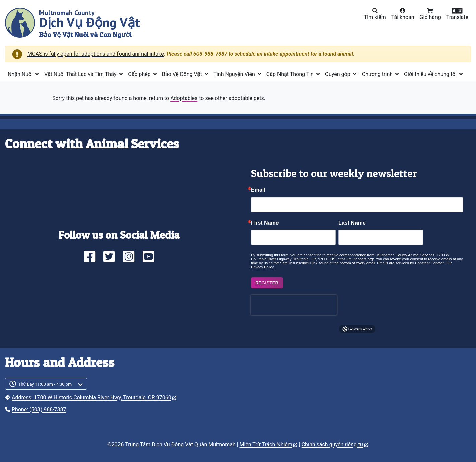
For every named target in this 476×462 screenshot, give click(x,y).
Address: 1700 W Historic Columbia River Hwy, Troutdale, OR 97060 (94, 398)
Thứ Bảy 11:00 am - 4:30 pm (45, 384)
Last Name (352, 223)
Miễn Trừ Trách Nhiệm (268, 444)
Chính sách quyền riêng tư (335, 444)
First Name (265, 223)
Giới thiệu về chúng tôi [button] (431, 74)
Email (258, 190)
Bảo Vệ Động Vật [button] (183, 74)
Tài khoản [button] (403, 17)
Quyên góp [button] (338, 74)
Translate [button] (457, 17)
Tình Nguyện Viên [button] (235, 74)
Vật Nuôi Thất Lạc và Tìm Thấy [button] (81, 74)
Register (267, 283)
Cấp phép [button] (140, 74)
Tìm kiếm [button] (375, 17)
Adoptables (184, 98)
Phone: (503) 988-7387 (39, 410)
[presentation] (294, 305)
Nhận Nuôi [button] (21, 74)
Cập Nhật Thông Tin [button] (291, 74)
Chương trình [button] (378, 74)
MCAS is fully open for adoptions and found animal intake (96, 54)
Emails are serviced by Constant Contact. (411, 263)
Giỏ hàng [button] (430, 17)
